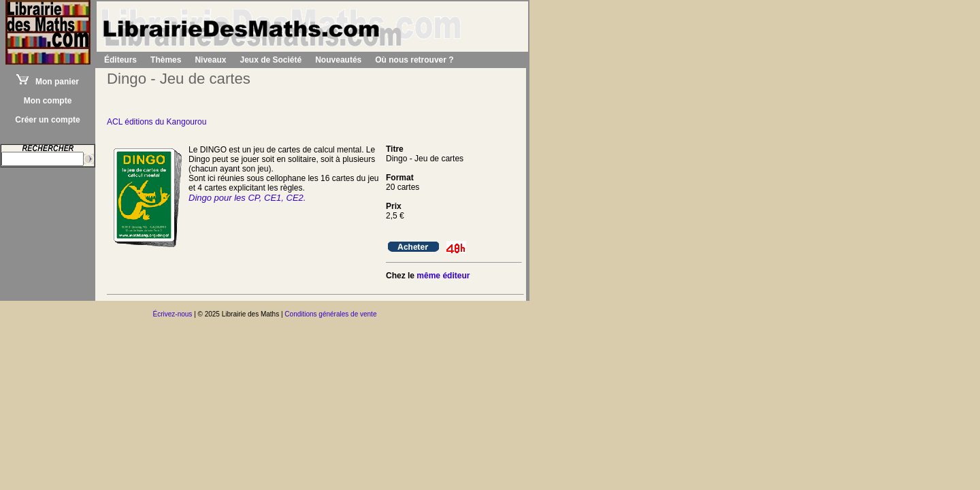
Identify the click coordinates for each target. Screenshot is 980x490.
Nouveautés (338, 60)
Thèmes (166, 60)
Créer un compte (47, 120)
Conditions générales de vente (330, 314)
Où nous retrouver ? (414, 60)
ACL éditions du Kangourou (157, 122)
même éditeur (443, 276)
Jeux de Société (271, 60)
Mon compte (48, 101)
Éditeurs (120, 60)
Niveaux (210, 60)
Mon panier (48, 82)
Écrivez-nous (173, 314)
